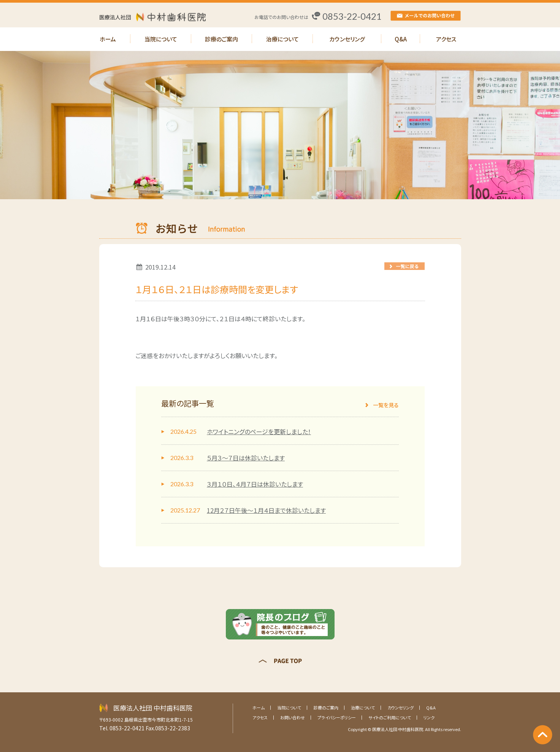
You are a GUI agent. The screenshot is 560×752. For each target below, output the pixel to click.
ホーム (108, 39)
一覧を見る (386, 405)
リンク (429, 717)
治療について (282, 39)
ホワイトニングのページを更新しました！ (259, 432)
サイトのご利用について (390, 717)
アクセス (446, 39)
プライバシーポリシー (337, 717)
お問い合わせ (293, 717)
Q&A (401, 39)
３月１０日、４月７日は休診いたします (255, 484)
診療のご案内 (221, 39)
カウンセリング (347, 39)
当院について (161, 39)
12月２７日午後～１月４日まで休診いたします (266, 510)
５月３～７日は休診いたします (246, 458)
